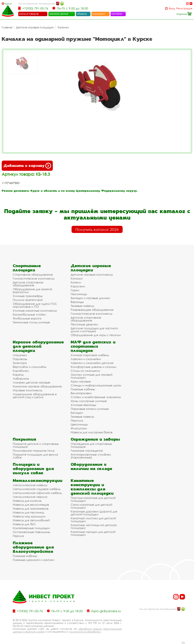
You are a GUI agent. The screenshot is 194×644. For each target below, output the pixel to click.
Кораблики (21, 371)
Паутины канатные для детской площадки (93, 499)
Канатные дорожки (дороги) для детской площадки (94, 513)
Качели (76, 282)
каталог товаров (29, 14)
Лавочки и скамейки (86, 359)
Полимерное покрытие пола (34, 451)
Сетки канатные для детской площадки (91, 506)
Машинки (20, 355)
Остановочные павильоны (31, 532)
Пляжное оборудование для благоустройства (33, 547)
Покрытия (24, 439)
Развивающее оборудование (92, 310)
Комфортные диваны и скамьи (93, 367)
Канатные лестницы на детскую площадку (94, 526)
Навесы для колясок (27, 501)
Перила (18, 536)
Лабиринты (21, 378)
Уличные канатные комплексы (35, 311)
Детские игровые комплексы (92, 275)
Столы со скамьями (85, 371)
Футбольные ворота (27, 318)
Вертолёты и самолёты (29, 367)
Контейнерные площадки (31, 528)
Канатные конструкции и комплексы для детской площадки (92, 487)
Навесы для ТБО (24, 524)
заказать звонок (59, 14)
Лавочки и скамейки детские (92, 363)
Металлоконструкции (38, 480)
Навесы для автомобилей (31, 520)
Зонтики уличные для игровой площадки (92, 376)
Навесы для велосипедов (31, 505)
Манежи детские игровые (32, 382)
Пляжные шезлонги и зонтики (33, 560)
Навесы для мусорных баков (92, 432)
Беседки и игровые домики (90, 298)
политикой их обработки (85, 632)
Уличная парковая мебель (90, 355)
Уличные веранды (83, 405)
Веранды (77, 302)
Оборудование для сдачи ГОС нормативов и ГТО (35, 305)
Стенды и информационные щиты (96, 385)
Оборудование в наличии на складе (91, 466)
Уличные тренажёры (28, 296)
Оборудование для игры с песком (96, 335)
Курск (8, 3)
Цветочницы (79, 424)
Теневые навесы (82, 306)
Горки (75, 290)
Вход (172, 8)
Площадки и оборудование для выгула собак (33, 469)
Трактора (20, 363)
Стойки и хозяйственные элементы (96, 397)
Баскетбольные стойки (29, 314)
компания (99, 14)
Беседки (77, 413)
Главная (7, 27)
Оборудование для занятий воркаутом (32, 291)
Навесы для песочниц (28, 512)
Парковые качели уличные (90, 409)
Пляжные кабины (83, 389)
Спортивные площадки (27, 268)
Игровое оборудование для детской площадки (38, 346)
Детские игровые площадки (35, 27)
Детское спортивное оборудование (28, 284)
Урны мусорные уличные (89, 401)
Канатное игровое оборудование (37, 386)
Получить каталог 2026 (97, 229)
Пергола (77, 420)
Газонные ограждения (87, 451)
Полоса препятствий (28, 300)
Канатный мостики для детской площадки (93, 520)
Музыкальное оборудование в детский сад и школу (35, 396)
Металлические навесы (30, 485)
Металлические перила (30, 497)
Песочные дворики (84, 324)
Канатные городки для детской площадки (93, 533)
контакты (117, 14)
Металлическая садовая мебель (37, 489)
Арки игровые (81, 381)
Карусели (78, 286)
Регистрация (184, 8)
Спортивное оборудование (33, 275)
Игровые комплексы (28, 390)
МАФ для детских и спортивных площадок (93, 346)
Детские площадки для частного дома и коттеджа (94, 330)
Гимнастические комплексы (34, 278)
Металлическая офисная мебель (37, 493)
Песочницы (79, 294)
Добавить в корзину (27, 166)
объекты (82, 14)
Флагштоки (79, 428)
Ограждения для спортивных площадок (91, 445)
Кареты (18, 375)
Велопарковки (81, 393)
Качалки (63, 27)
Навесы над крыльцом (29, 516)
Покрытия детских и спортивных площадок (36, 445)
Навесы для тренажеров (31, 508)
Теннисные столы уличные (31, 322)
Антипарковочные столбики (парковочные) (91, 456)
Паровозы (20, 359)
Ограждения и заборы (95, 439)
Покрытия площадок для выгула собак (35, 456)
